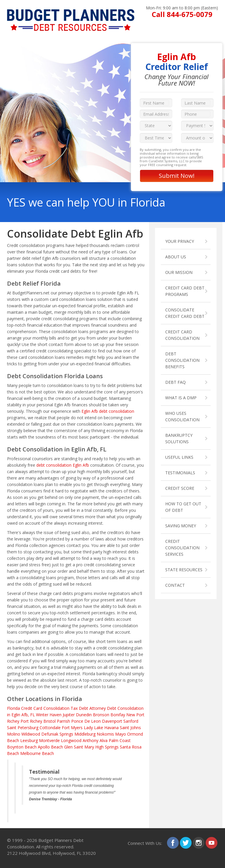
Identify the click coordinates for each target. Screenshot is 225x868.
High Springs (107, 747)
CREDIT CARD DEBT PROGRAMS (185, 291)
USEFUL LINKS (179, 457)
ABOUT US (176, 257)
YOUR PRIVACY (180, 241)
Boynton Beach (22, 747)
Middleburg (85, 734)
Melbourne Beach (37, 753)
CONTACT (175, 585)
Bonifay (118, 715)
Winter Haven (49, 715)
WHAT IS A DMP (181, 398)
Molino (14, 734)
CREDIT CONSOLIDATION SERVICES (182, 548)
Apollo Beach (50, 747)
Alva (104, 740)
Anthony (91, 740)
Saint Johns (130, 728)
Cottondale (50, 728)
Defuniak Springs (57, 734)
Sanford (131, 721)
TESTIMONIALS (180, 473)
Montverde (49, 740)
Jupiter (69, 715)
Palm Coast (120, 740)
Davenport (112, 721)
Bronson (101, 715)
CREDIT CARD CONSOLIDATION (182, 335)
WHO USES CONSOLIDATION (182, 416)
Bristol (50, 721)
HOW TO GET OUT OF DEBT (183, 507)
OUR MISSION (179, 272)
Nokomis (105, 734)
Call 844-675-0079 (182, 14)
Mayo (121, 734)
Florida (13, 708)
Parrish (63, 721)
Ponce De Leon (86, 721)
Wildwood (31, 734)
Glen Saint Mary (79, 747)
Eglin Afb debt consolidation (108, 411)
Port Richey (31, 721)
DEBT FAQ (175, 382)
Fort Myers (72, 728)
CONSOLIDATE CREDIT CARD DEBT (185, 313)
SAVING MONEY (181, 526)
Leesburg (29, 740)
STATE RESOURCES (184, 570)
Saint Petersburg (23, 728)
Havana (111, 728)
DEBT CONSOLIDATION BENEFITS (182, 360)
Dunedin (84, 715)
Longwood (71, 740)
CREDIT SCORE (180, 488)
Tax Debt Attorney (88, 708)
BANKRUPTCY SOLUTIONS (179, 438)
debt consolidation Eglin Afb (63, 465)
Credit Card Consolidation (45, 708)
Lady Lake (93, 728)
